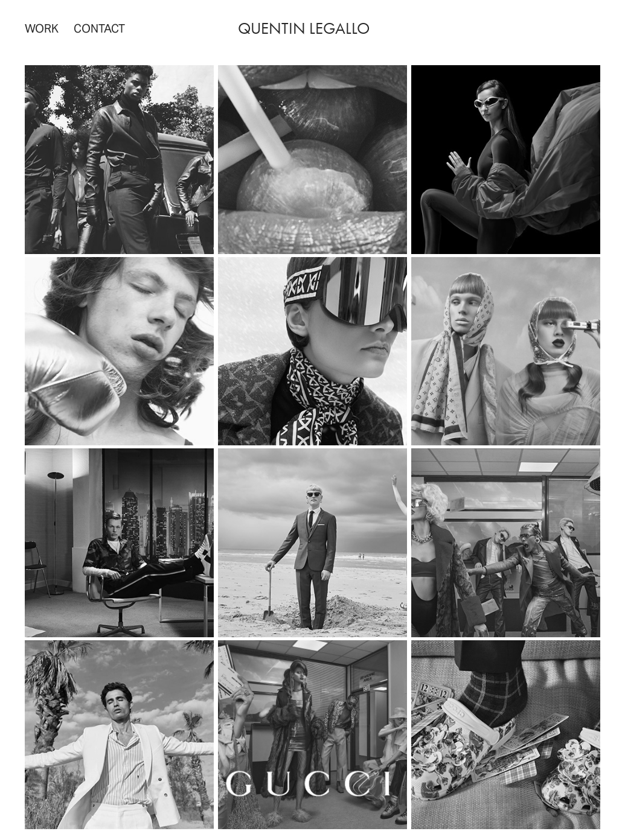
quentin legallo (304, 28)
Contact (99, 28)
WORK (42, 28)
